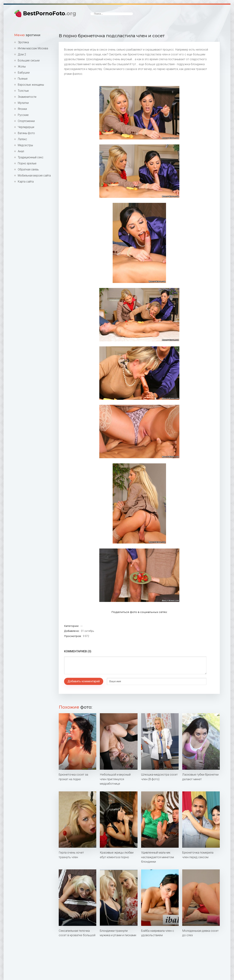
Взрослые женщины (31, 85)
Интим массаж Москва (33, 48)
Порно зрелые (27, 163)
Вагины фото (26, 133)
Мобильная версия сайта (34, 176)
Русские (23, 115)
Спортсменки (26, 121)
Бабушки (24, 73)
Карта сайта (26, 182)
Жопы (22, 67)
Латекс (22, 139)
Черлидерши (26, 127)
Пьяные (23, 79)
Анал (21, 151)
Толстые (23, 91)
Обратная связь (28, 169)
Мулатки (23, 103)
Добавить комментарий (84, 681)
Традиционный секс (31, 157)
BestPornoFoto (50, 13)
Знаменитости (27, 97)
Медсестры (25, 145)
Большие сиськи (29, 60)
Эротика (23, 42)
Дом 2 (22, 54)
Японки (22, 109)
